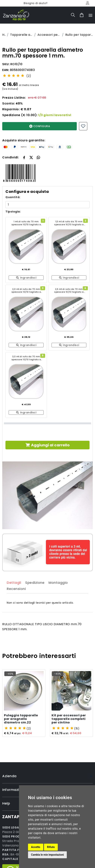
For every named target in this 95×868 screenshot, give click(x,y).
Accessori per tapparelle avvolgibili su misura (49, 35)
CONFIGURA (40, 126)
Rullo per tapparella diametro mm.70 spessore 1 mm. (79, 35)
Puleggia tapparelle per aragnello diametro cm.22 (21, 719)
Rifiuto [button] (51, 847)
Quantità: (13, 197)
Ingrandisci (26, 278)
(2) (29, 76)
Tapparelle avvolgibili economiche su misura (21, 35)
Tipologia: (13, 212)
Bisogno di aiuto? (36, 3)
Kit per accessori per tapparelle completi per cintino (69, 719)
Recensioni (16, 597)
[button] (31, 157)
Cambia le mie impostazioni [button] (47, 855)
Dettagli (14, 591)
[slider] (14, 75)
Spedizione (35, 591)
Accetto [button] (36, 847)
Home (4, 35)
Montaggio (58, 591)
